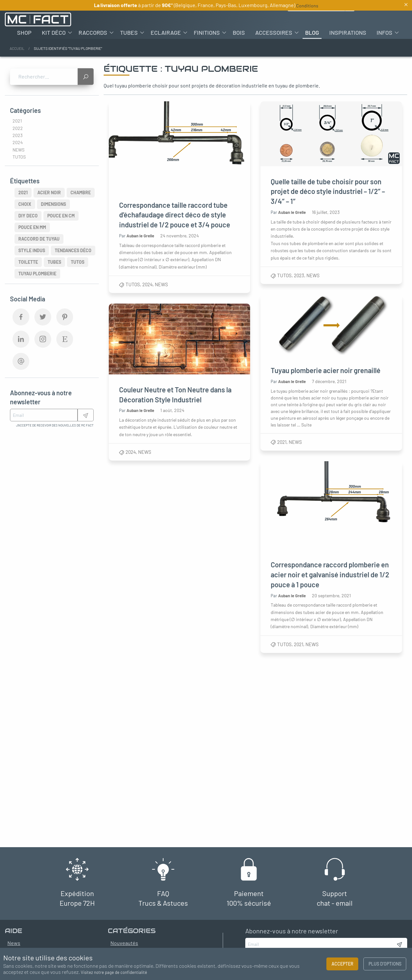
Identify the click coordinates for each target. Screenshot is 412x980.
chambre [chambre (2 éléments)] (81, 192)
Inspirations (348, 32)
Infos (384, 32)
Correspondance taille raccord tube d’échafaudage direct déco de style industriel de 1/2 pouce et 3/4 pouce (175, 215)
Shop (24, 32)
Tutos (133, 284)
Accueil (17, 48)
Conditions (307, 6)
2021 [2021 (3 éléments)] (23, 192)
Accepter (342, 964)
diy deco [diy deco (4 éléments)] (28, 216)
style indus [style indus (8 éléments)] (32, 250)
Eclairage (166, 32)
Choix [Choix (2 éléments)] (25, 204)
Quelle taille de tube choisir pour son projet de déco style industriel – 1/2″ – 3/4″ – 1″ (328, 191)
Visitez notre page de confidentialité (114, 972)
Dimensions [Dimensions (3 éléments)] (53, 204)
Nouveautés (124, 943)
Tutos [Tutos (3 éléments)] (78, 262)
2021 (282, 442)
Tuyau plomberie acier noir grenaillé (326, 371)
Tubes (129, 32)
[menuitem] (24, 32)
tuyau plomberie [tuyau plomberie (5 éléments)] (37, 274)
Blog (312, 32)
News (161, 284)
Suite (307, 425)
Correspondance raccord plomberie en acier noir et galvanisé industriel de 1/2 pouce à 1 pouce (330, 574)
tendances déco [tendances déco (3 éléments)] (73, 250)
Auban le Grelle (140, 236)
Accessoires (274, 32)
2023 (299, 275)
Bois (239, 32)
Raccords (93, 32)
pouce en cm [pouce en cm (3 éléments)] (61, 216)
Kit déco (54, 32)
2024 (147, 284)
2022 (18, 128)
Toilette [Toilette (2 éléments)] (28, 262)
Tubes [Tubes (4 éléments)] (54, 262)
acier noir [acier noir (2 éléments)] (49, 192)
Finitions (207, 32)
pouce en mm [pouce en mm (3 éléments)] (32, 227)
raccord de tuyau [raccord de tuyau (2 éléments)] (39, 239)
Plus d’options (385, 964)
